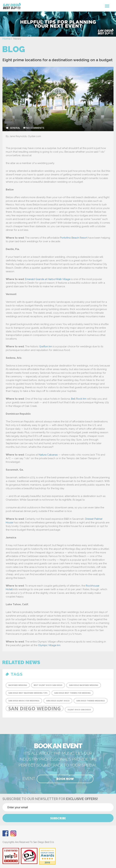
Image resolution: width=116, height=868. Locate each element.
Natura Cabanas (48, 455)
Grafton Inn (46, 346)
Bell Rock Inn (79, 399)
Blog (14, 49)
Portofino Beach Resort (74, 238)
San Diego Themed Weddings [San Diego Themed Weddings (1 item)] (91, 701)
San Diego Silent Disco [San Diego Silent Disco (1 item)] (58, 701)
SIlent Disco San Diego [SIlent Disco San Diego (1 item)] (79, 710)
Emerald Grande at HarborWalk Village (48, 279)
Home (7, 39)
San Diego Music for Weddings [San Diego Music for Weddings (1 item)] (24, 701)
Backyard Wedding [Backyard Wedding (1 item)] (18, 685)
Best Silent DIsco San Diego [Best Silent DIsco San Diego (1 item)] (48, 685)
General (15, 128)
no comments (35, 128)
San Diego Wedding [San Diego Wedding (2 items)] (35, 708)
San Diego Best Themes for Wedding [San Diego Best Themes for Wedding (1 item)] (72, 693)
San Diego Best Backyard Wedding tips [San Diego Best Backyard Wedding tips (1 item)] (28, 693)
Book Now (65, 779)
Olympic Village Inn (49, 645)
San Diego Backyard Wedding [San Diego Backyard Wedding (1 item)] (84, 685)
